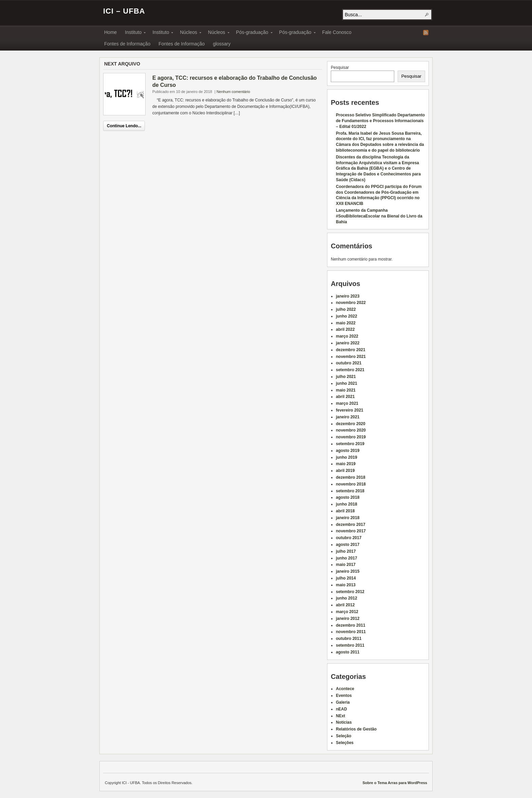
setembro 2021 (350, 370)
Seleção (344, 736)
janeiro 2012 (348, 619)
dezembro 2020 (351, 424)
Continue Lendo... (124, 126)
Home (110, 32)
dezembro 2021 (351, 350)
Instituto (133, 33)
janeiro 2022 (348, 343)
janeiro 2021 (348, 417)
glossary (222, 44)
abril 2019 (345, 471)
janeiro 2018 (348, 518)
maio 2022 (346, 323)
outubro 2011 (349, 639)
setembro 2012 (350, 592)
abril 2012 (345, 605)
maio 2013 (346, 585)
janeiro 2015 (348, 571)
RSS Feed (426, 33)
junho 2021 (347, 383)
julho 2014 (346, 578)
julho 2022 (346, 309)
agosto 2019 (348, 451)
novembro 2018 (351, 484)
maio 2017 (346, 565)
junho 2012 (347, 598)
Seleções (345, 743)
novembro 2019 (351, 437)
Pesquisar (340, 68)
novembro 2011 (351, 632)
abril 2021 (345, 397)
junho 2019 (347, 457)
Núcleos (188, 33)
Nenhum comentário (233, 92)
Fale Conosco (337, 32)
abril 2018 (345, 511)
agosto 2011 (348, 652)
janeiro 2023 (348, 296)
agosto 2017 (348, 545)
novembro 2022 (351, 303)
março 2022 (347, 336)
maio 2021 (346, 390)
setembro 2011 (350, 645)
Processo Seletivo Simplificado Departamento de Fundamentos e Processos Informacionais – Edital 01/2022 (380, 121)
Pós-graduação (252, 33)
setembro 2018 (350, 491)
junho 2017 (347, 558)
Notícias (344, 722)
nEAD (341, 709)
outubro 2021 (349, 363)
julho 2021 (346, 377)
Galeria (343, 702)
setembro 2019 (350, 444)
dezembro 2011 (351, 625)
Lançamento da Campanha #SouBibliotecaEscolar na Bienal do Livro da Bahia (379, 216)
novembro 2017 (351, 531)
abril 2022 (345, 329)
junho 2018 (347, 504)
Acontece (345, 689)
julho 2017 (346, 551)
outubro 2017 (349, 538)
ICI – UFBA (124, 11)
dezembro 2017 (351, 525)
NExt (340, 716)
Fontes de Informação (127, 44)
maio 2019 (346, 464)
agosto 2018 (348, 497)
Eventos (344, 696)
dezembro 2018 (351, 477)
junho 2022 (347, 316)
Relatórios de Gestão (356, 729)
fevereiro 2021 (350, 410)
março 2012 (347, 612)
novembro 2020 (351, 430)
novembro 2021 (351, 357)
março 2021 (347, 403)
